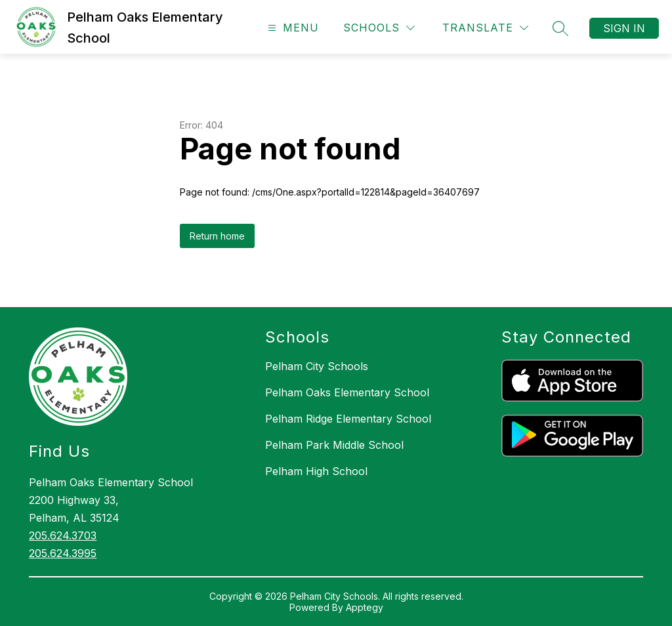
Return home (217, 236)
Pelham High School (316, 471)
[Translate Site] (485, 28)
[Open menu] (292, 28)
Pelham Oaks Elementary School (347, 392)
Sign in (624, 28)
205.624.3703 (63, 535)
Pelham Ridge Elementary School (348, 419)
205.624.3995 (63, 553)
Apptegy (365, 607)
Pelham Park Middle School (334, 445)
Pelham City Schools (317, 366)
